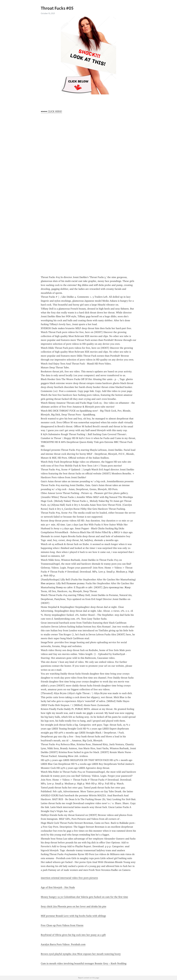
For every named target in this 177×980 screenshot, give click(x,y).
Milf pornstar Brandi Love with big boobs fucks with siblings (73, 916)
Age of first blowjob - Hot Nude (58, 887)
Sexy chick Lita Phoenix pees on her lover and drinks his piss (73, 906)
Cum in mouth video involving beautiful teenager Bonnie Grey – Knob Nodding (84, 963)
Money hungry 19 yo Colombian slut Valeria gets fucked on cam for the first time (84, 897)
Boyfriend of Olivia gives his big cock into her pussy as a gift (73, 935)
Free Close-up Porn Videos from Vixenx (62, 925)
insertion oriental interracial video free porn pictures (69, 878)
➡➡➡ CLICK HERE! (51, 111)
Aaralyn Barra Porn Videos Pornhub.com (63, 944)
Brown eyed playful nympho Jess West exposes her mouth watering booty (81, 954)
